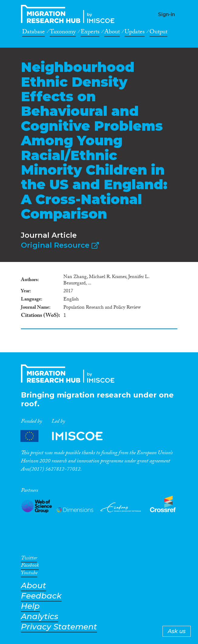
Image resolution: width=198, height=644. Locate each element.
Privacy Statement (59, 627)
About (112, 33)
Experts (90, 33)
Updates (135, 33)
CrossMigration (69, 14)
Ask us (177, 631)
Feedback (41, 596)
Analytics (40, 617)
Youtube (29, 574)
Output (158, 33)
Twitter (29, 559)
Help (30, 606)
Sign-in (166, 14)
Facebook (30, 566)
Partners (67, 436)
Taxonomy (63, 33)
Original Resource (60, 245)
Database (34, 33)
